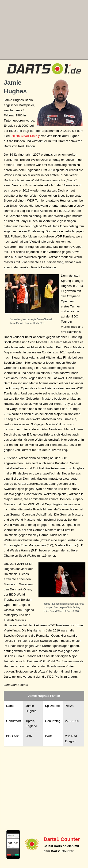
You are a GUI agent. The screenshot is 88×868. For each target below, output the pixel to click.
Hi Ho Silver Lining (25, 136)
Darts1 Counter (62, 839)
